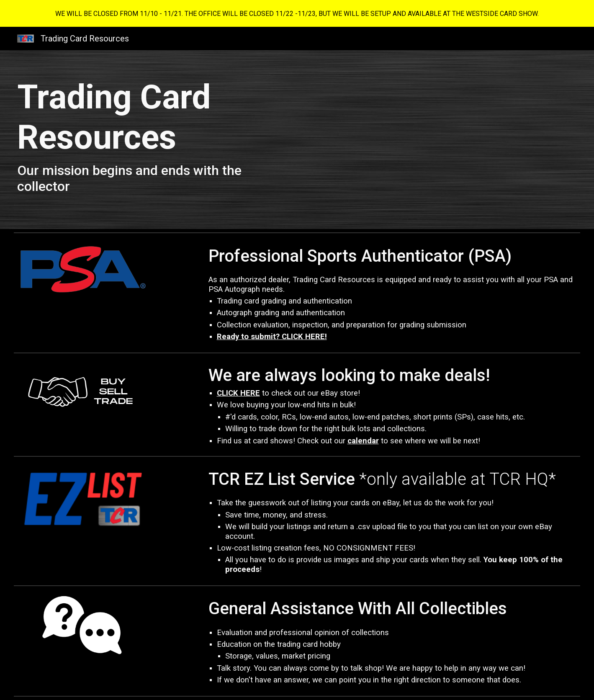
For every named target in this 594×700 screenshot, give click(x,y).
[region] (297, 13)
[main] (154, 140)
